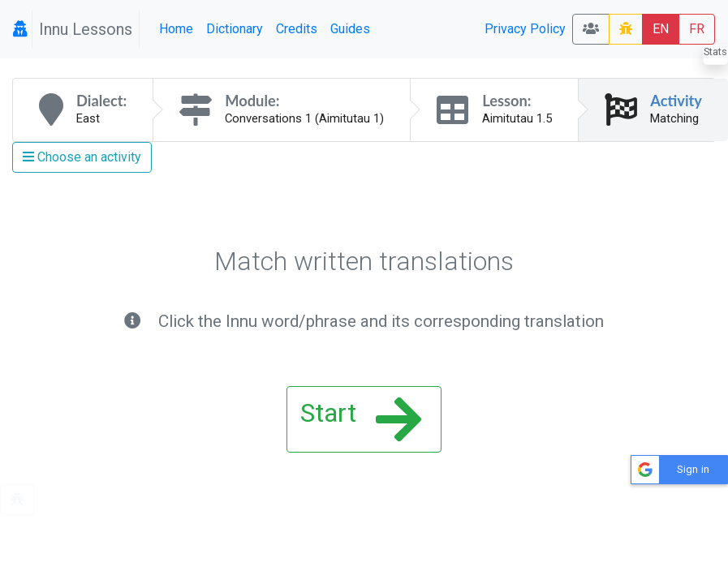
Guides (350, 29)
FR (697, 29)
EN (661, 29)
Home (176, 29)
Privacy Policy (525, 29)
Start (361, 419)
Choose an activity (82, 157)
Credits (297, 29)
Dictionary (235, 29)
